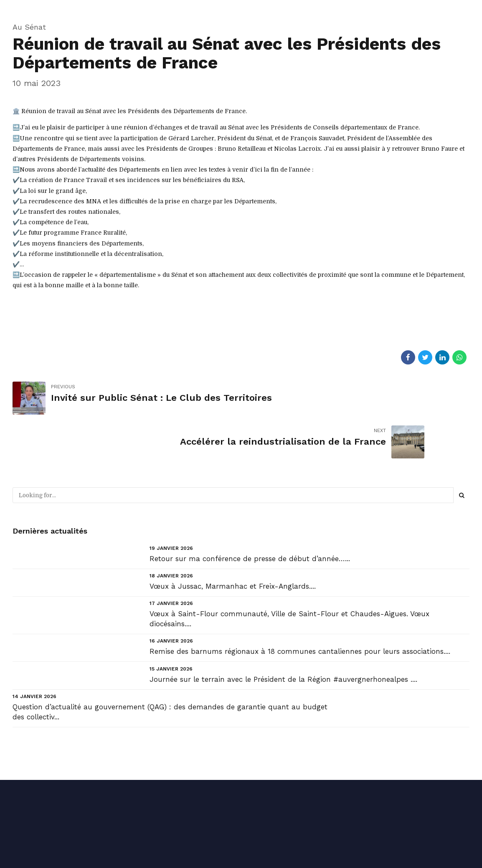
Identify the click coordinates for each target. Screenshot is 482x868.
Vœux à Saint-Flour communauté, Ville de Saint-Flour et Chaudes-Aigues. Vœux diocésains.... (289, 575)
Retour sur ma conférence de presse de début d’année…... (250, 515)
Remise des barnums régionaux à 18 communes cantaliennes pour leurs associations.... (300, 607)
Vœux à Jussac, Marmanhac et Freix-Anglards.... (233, 542)
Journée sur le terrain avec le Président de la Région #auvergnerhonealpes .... (283, 635)
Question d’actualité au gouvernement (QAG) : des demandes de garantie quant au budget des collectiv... (170, 668)
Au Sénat (29, 27)
